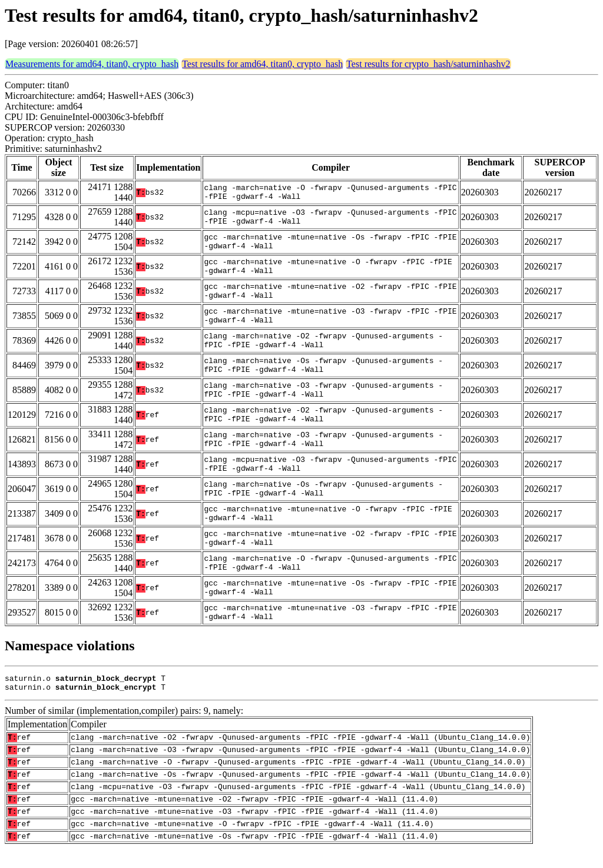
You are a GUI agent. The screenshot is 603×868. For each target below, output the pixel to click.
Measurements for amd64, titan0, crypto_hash (92, 64)
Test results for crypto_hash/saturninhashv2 (428, 64)
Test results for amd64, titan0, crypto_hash (262, 64)
